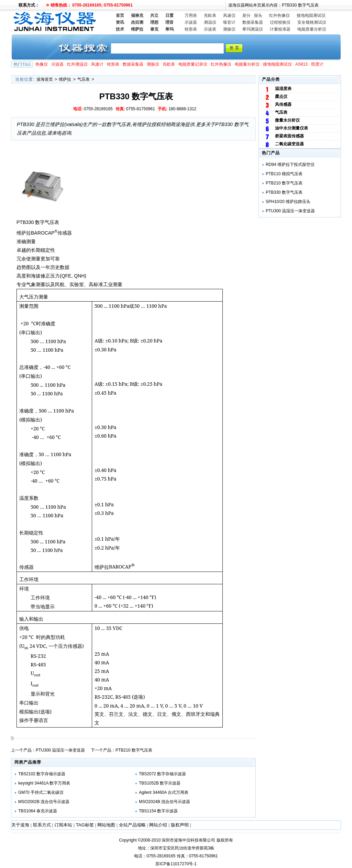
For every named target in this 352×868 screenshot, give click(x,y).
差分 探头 (252, 15)
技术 (120, 29)
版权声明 (180, 825)
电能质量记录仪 (193, 64)
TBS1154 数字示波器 (158, 811)
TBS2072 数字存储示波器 (162, 774)
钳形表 (191, 29)
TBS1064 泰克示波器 (38, 811)
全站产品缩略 (132, 825)
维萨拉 (65, 79)
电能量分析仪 (247, 64)
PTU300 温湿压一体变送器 (60, 750)
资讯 (120, 22)
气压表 (84, 79)
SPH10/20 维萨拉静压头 (288, 202)
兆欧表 (210, 15)
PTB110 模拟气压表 (284, 174)
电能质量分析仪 (312, 29)
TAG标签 (85, 825)
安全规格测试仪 (312, 22)
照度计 (317, 64)
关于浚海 (20, 825)
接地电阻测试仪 (311, 15)
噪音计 (229, 22)
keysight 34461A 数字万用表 (44, 783)
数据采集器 (253, 22)
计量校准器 (280, 29)
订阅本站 (63, 825)
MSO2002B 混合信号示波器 (44, 802)
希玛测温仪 (253, 29)
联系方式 (42, 825)
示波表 (210, 29)
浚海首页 (45, 79)
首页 (120, 15)
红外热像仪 (279, 15)
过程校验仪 (280, 22)
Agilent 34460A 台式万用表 (164, 792)
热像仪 (42, 64)
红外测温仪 (77, 64)
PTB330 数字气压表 (284, 192)
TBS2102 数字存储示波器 (42, 774)
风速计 (97, 64)
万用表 (191, 15)
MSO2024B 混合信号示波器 (164, 802)
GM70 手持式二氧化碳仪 (41, 792)
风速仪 (229, 15)
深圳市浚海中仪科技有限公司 (188, 840)
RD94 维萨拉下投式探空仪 (290, 165)
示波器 (191, 22)
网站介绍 (158, 825)
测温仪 (210, 22)
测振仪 (229, 29)
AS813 (301, 64)
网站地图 (106, 825)
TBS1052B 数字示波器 (160, 783)
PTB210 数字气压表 (134, 750)
